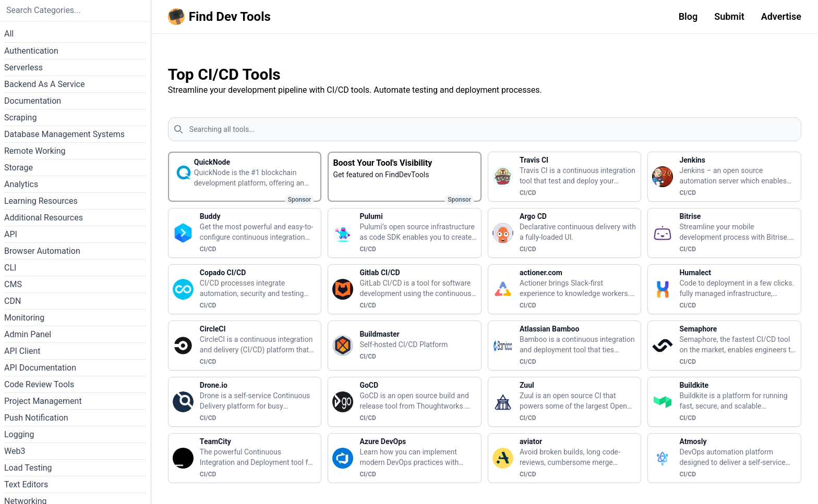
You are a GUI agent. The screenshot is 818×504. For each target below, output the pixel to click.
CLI (10, 268)
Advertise (781, 16)
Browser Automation (42, 251)
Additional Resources (44, 218)
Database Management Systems (64, 134)
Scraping (20, 118)
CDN (13, 301)
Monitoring (24, 318)
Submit (729, 16)
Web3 (15, 451)
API (11, 234)
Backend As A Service (44, 84)
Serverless (23, 67)
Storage (19, 168)
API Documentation (40, 368)
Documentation (33, 101)
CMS (13, 284)
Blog (688, 16)
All (9, 34)
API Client (22, 351)
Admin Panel (28, 334)
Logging (19, 434)
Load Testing (28, 468)
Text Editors (26, 484)
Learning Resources (41, 201)
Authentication (31, 51)
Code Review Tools (39, 384)
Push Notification (36, 418)
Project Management (43, 401)
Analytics (21, 184)
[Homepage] (221, 17)
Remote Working (35, 151)
